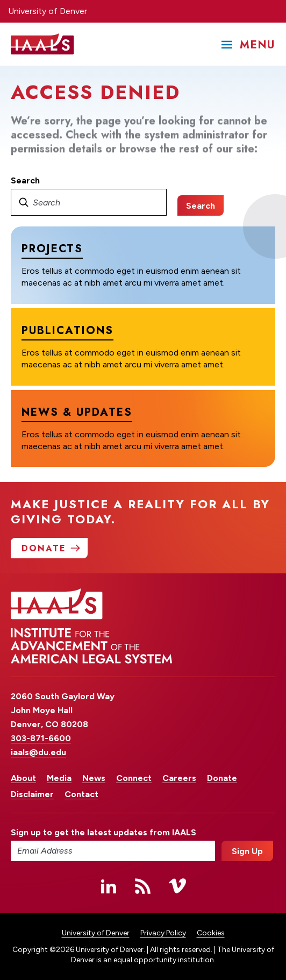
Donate (222, 778)
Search (25, 180)
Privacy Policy (163, 933)
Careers (179, 778)
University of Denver (48, 11)
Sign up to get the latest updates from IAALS (103, 832)
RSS (143, 886)
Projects (52, 249)
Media (59, 778)
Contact (81, 794)
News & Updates (77, 412)
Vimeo (177, 886)
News (94, 778)
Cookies (211, 933)
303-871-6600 (41, 738)
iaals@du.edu (38, 752)
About (23, 778)
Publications (67, 331)
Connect (134, 778)
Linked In (109, 886)
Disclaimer (32, 794)
